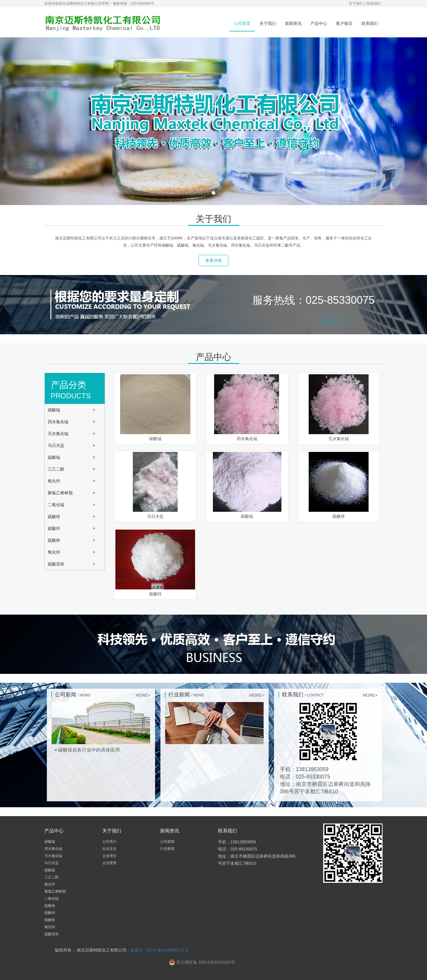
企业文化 (110, 849)
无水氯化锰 (59, 434)
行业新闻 (168, 849)
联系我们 (374, 4)
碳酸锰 (55, 410)
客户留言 (344, 23)
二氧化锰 (57, 505)
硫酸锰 (55, 457)
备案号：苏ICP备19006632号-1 (159, 950)
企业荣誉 (110, 863)
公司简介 (110, 842)
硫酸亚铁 (57, 564)
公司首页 (242, 23)
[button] (32, 121)
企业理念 (110, 856)
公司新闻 (168, 842)
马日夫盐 (57, 445)
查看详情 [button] (213, 260)
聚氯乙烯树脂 (61, 493)
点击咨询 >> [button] (333, 320)
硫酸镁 (55, 517)
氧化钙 (55, 481)
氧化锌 (55, 552)
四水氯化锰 (59, 422)
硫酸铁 (55, 540)
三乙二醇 (57, 469)
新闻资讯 (293, 23)
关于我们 (356, 4)
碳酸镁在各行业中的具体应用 (89, 750)
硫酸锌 (55, 528)
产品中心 (319, 23)
